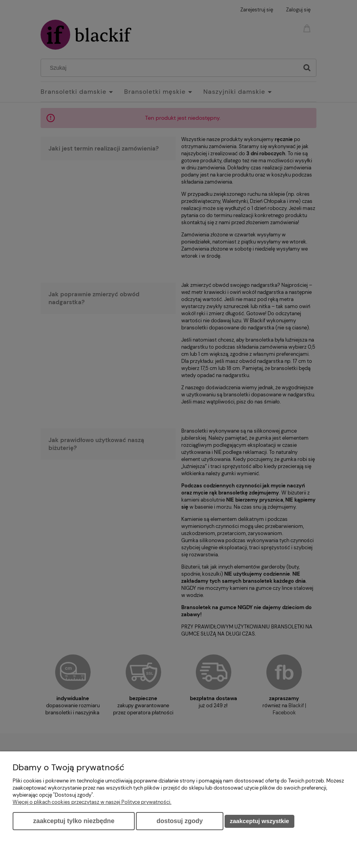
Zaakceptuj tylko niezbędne (74, 821)
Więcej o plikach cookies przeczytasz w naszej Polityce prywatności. (92, 802)
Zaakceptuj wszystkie (259, 821)
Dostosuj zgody (179, 821)
